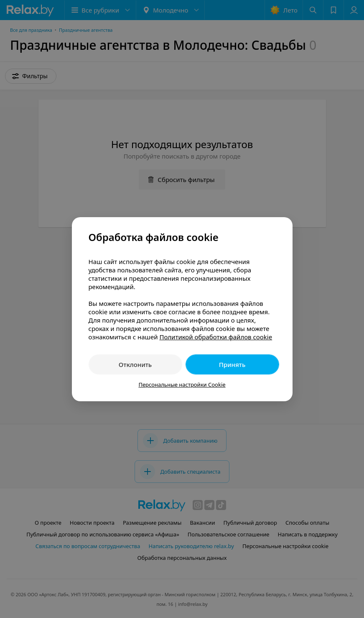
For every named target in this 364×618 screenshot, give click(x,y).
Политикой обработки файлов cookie (216, 337)
